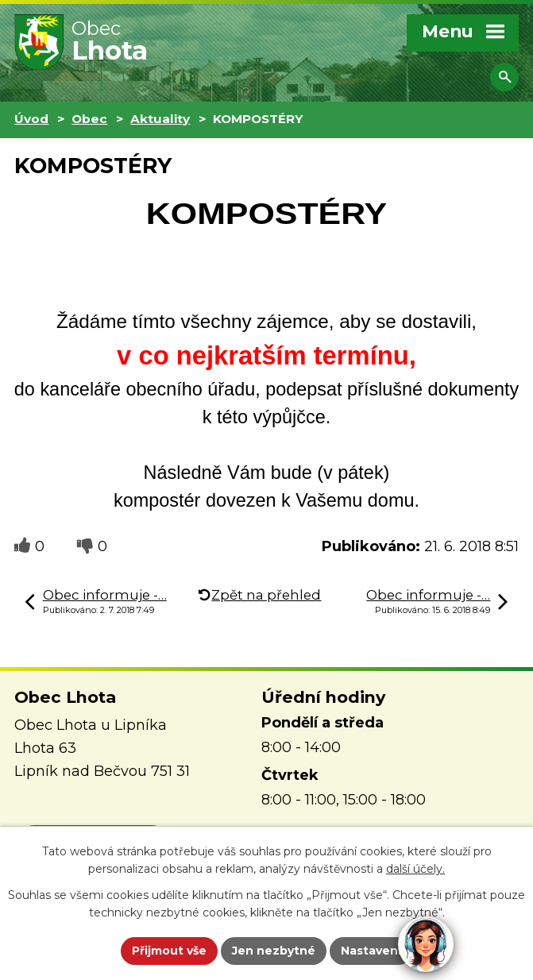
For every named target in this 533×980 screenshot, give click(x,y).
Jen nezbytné (274, 951)
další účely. (415, 870)
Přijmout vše (169, 951)
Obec (89, 119)
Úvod (31, 119)
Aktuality (160, 119)
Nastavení (371, 951)
